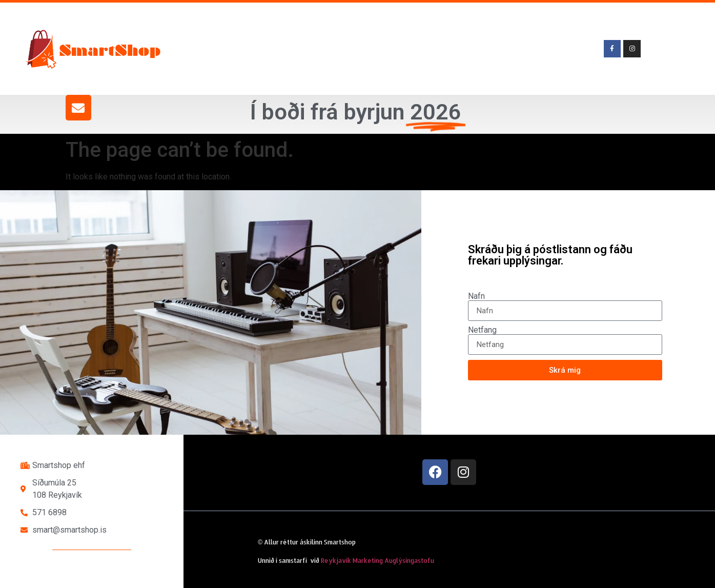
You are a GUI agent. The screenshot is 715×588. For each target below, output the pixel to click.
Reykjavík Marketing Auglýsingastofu (377, 561)
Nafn (476, 296)
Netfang (482, 330)
